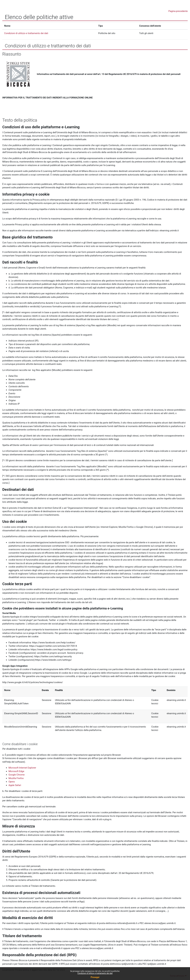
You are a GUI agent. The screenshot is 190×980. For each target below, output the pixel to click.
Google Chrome (17, 775)
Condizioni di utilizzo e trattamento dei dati (95, 973)
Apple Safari (15, 785)
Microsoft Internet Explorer (22, 768)
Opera (12, 782)
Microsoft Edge (16, 771)
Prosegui (95, 977)
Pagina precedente (178, 11)
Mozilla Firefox (16, 778)
